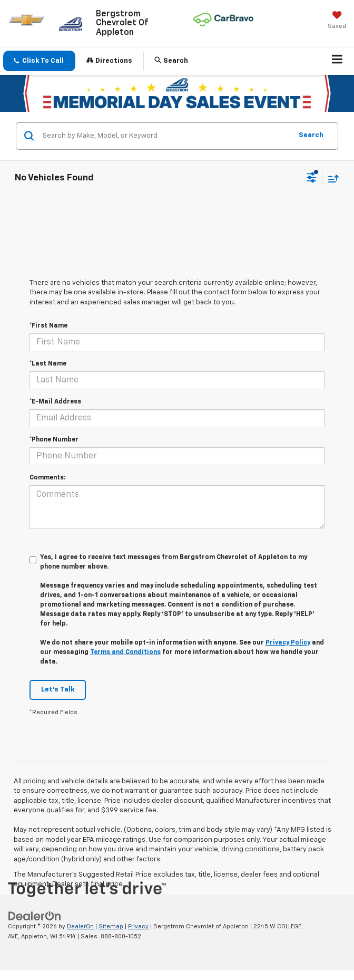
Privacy (138, 926)
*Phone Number (54, 440)
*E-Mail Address (55, 402)
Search (311, 135)
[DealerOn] (35, 916)
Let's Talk (58, 690)
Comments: (47, 478)
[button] (39, 61)
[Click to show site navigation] (337, 61)
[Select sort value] (331, 179)
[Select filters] (312, 179)
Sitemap (111, 926)
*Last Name (48, 364)
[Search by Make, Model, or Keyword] (166, 136)
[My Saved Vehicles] (337, 21)
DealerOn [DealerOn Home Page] (80, 926)
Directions (109, 60)
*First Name (48, 326)
